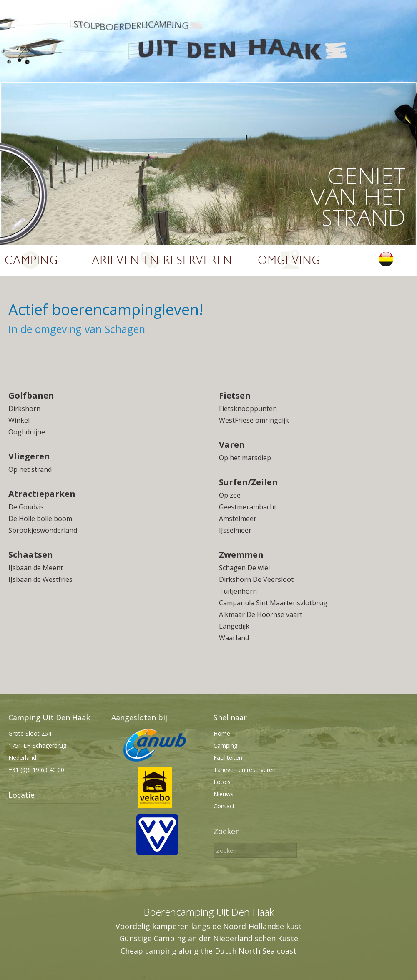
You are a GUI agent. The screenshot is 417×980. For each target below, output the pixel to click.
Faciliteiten (228, 758)
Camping (225, 746)
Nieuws (224, 794)
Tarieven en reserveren (245, 770)
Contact (224, 806)
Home (222, 733)
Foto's (222, 782)
